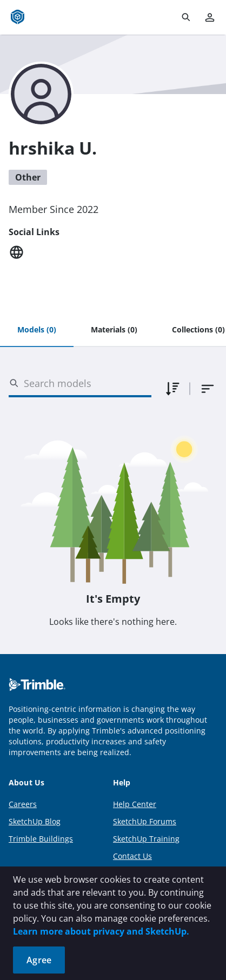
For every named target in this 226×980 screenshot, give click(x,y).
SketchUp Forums (145, 821)
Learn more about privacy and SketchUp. (101, 931)
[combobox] (208, 389)
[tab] (37, 330)
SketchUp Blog (35, 821)
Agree (39, 960)
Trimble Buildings (41, 839)
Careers (23, 804)
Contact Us (132, 856)
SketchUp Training (146, 839)
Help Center (135, 804)
